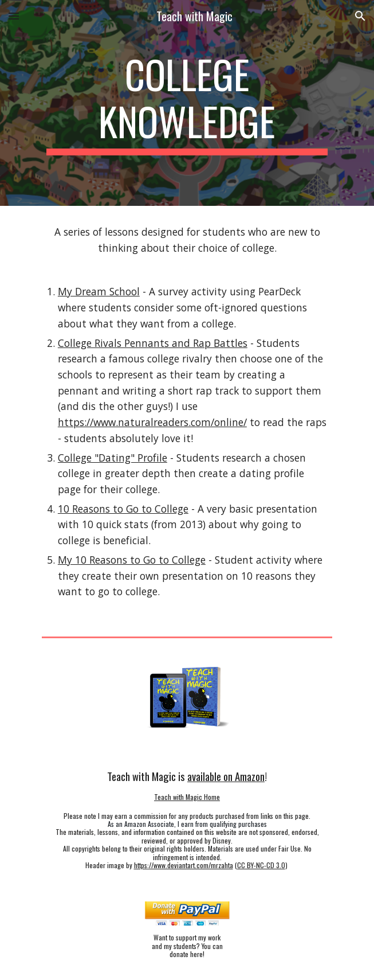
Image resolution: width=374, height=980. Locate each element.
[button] (14, 16)
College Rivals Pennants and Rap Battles (153, 343)
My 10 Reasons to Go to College (132, 560)
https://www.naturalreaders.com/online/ (152, 422)
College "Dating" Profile (113, 458)
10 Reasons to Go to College (123, 509)
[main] (187, 103)
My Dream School (99, 291)
